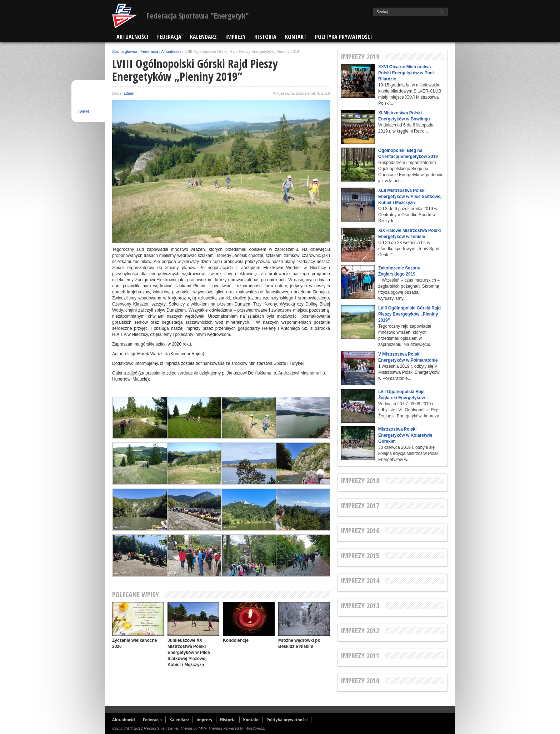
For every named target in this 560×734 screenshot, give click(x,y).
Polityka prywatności (344, 37)
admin (129, 93)
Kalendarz (203, 37)
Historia (265, 37)
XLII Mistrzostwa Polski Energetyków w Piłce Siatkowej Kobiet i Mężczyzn (410, 197)
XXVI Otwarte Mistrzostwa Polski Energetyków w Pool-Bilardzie (407, 73)
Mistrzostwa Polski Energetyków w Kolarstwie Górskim (405, 435)
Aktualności (132, 37)
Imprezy (236, 37)
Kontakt (296, 37)
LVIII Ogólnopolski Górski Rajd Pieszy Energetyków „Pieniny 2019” (409, 314)
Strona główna (125, 51)
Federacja (169, 37)
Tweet (83, 111)
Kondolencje (236, 640)
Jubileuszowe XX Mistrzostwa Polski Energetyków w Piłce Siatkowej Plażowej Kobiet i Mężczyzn (189, 653)
